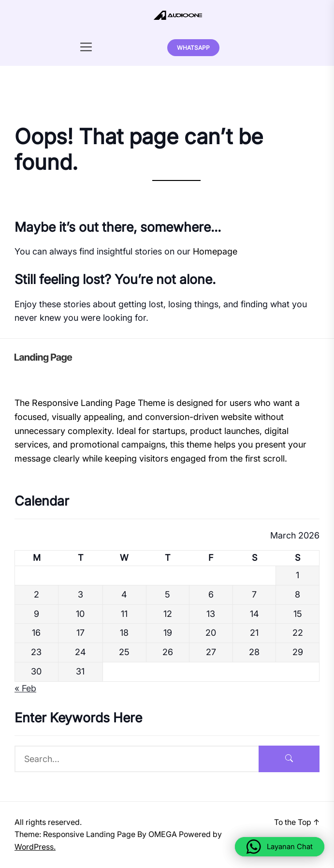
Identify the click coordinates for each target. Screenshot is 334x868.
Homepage (215, 251)
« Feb (25, 688)
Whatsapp (193, 48)
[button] (280, 847)
